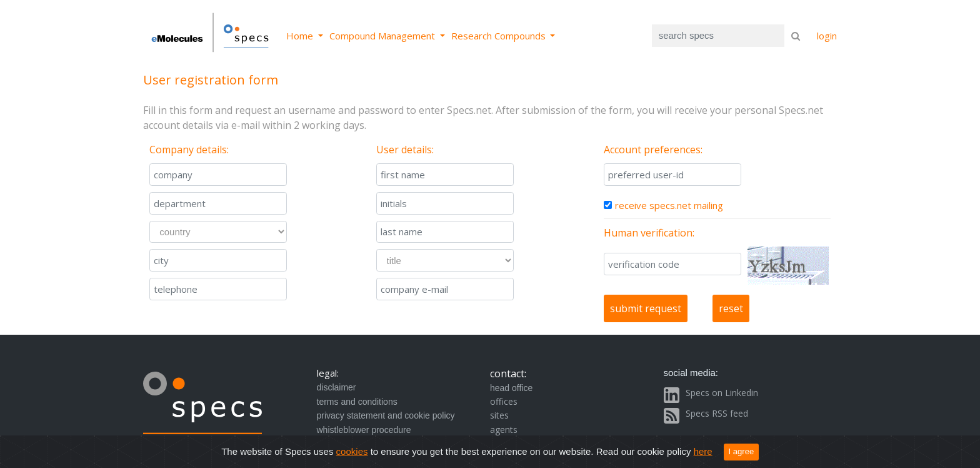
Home (301, 36)
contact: (508, 374)
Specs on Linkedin (722, 393)
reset (731, 308)
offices (504, 401)
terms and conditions (357, 402)
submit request (646, 308)
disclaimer (337, 387)
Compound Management (383, 36)
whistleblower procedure (364, 430)
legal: (328, 373)
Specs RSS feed (717, 413)
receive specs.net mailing (669, 205)
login (827, 36)
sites (499, 415)
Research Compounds (500, 36)
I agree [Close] (742, 451)
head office (511, 388)
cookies (352, 451)
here (703, 451)
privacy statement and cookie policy (386, 415)
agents (504, 430)
